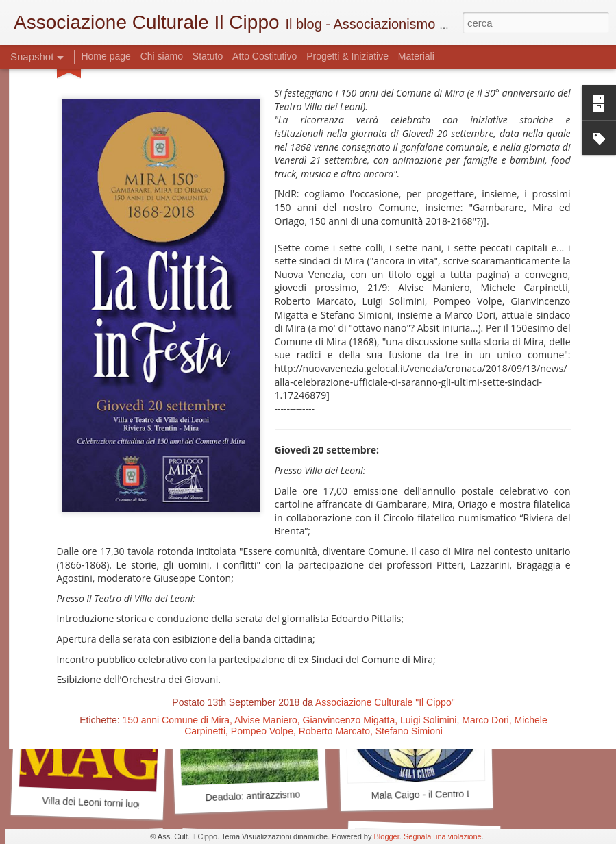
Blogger (386, 836)
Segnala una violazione (443, 836)
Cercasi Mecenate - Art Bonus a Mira (125, 615)
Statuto (208, 56)
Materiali (416, 56)
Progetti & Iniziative (347, 56)
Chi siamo (163, 56)
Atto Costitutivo (264, 56)
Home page (107, 56)
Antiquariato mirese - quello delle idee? (460, 608)
